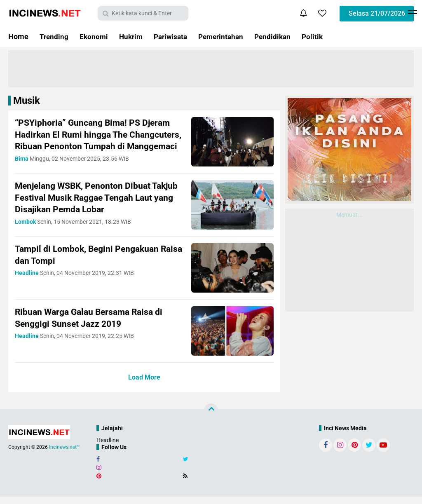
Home (18, 36)
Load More (144, 385)
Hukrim (133, 36)
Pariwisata (175, 36)
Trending (54, 36)
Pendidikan (282, 36)
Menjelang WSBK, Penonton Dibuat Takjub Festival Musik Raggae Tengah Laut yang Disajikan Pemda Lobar (100, 205)
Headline (108, 448)
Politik (323, 36)
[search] (143, 13)
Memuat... (349, 215)
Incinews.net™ (64, 455)
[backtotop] (211, 418)
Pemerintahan (228, 36)
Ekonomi (95, 36)
